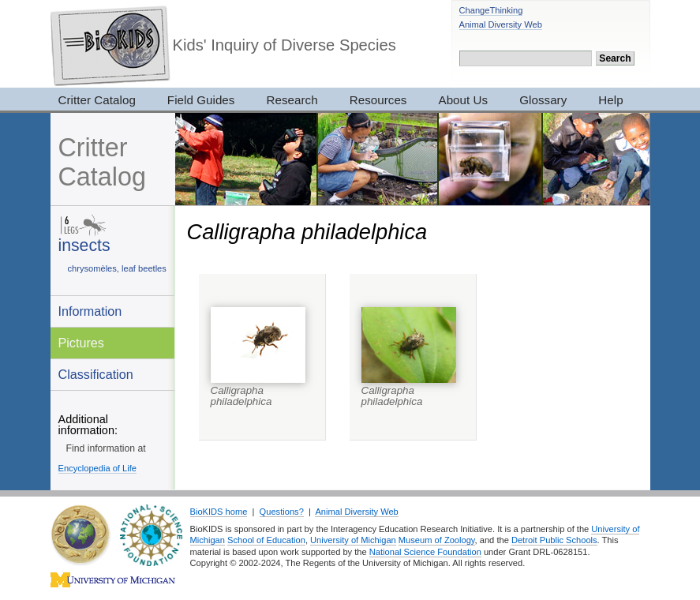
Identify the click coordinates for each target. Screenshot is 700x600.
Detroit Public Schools (554, 540)
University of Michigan (353, 540)
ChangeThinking (491, 10)
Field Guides (201, 100)
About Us (464, 100)
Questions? (282, 512)
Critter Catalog (97, 100)
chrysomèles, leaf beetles (117, 268)
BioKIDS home (219, 512)
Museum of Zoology (437, 540)
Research (292, 100)
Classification (96, 374)
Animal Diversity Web (501, 24)
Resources (378, 100)
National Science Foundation (425, 552)
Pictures (81, 343)
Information (90, 311)
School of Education (266, 540)
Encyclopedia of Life (97, 468)
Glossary (543, 100)
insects (84, 245)
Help (610, 100)
